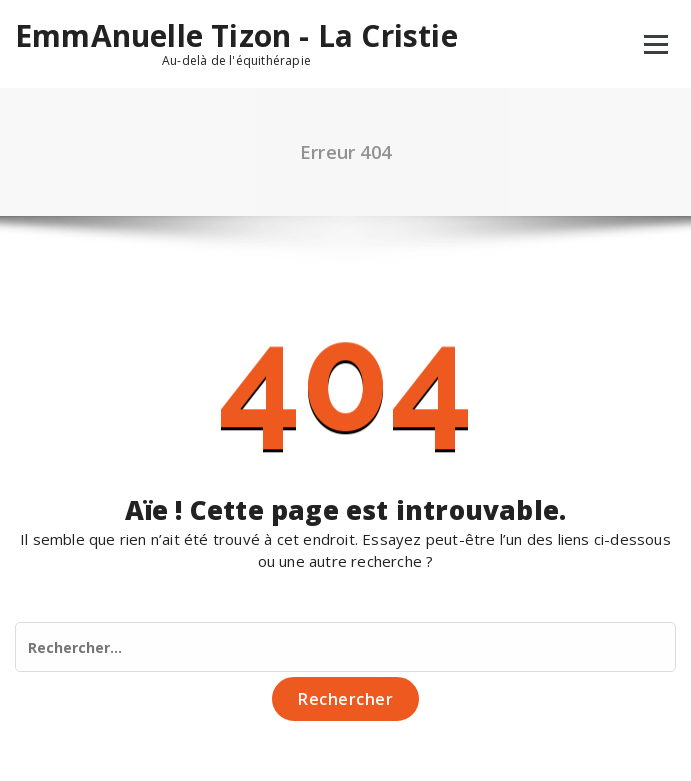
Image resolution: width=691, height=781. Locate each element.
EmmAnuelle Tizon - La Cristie (236, 36)
